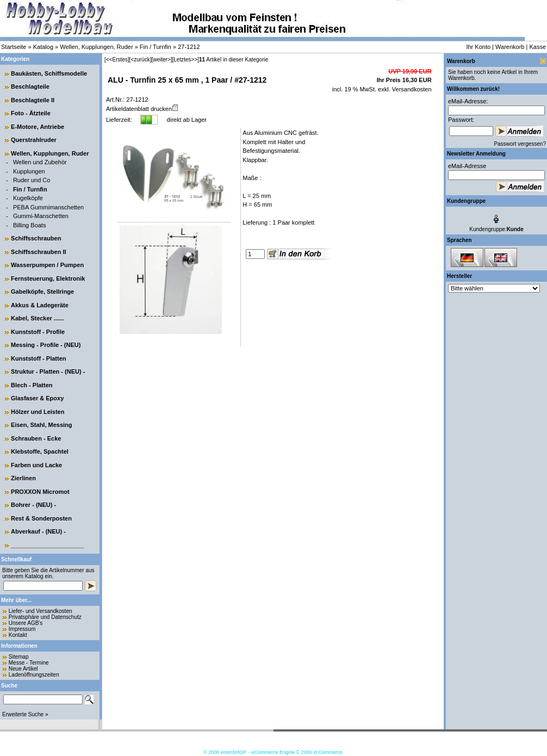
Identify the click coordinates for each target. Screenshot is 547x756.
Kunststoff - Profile (38, 332)
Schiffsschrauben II (38, 252)
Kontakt (18, 635)
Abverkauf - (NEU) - (38, 531)
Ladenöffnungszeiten (34, 675)
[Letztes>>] (186, 60)
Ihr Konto (478, 47)
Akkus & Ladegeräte (40, 305)
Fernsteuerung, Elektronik (48, 278)
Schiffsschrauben (36, 238)
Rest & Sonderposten (41, 518)
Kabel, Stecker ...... (37, 318)
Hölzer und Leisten (38, 412)
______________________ (48, 545)
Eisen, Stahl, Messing (41, 425)
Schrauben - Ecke (36, 438)
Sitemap (19, 657)
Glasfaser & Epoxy (37, 398)
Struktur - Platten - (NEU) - (48, 371)
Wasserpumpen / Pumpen (47, 265)
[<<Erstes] (117, 60)
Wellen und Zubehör (40, 162)
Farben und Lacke (36, 465)
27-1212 (189, 47)
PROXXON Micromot (40, 492)
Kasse (537, 47)
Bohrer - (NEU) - (33, 505)
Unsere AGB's (26, 623)
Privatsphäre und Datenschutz (45, 617)
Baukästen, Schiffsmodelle (49, 73)
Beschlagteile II (33, 100)
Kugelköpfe (28, 198)
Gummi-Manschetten (41, 216)
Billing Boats (30, 225)
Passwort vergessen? (520, 144)
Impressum (22, 629)
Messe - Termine (29, 663)
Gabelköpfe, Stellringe (42, 292)
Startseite (14, 47)
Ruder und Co (32, 180)
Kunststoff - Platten (38, 358)
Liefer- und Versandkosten (41, 611)
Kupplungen (29, 171)
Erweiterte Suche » (25, 714)
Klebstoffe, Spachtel (40, 451)
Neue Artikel (23, 669)
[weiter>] (161, 60)
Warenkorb (510, 47)
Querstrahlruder (34, 140)
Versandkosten (411, 89)
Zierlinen (23, 478)
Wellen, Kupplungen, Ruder (96, 47)
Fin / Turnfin (156, 47)
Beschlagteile (30, 86)
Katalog (43, 47)
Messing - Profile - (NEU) (46, 345)
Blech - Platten (32, 385)
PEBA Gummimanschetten (48, 207)
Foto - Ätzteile (31, 113)
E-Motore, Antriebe (38, 127)
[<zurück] (141, 60)
